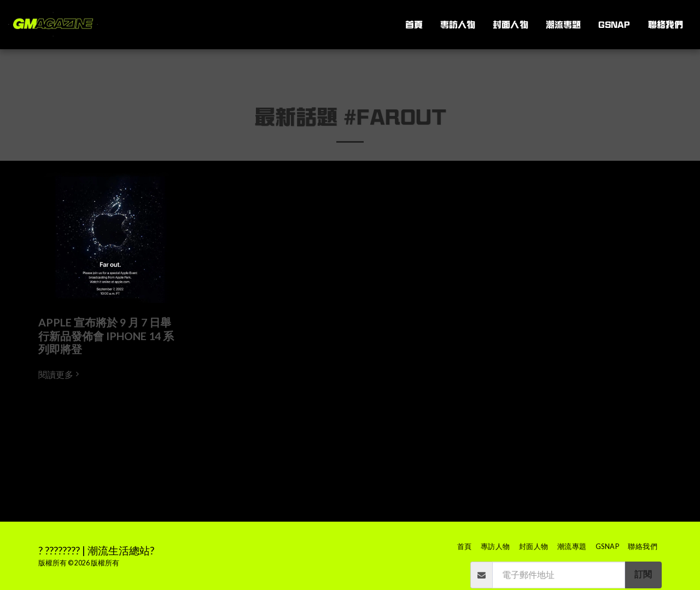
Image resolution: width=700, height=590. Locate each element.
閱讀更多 (60, 375)
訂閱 (643, 574)
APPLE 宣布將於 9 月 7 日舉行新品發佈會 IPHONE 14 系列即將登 (106, 336)
